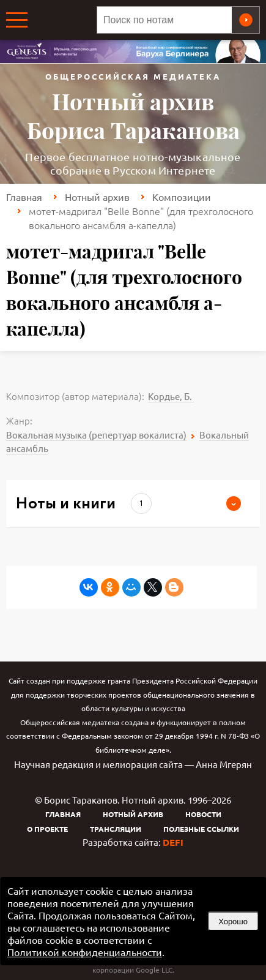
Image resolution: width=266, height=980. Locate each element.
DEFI (173, 842)
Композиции (182, 197)
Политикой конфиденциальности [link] (85, 952)
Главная (24, 197)
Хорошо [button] (233, 922)
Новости (203, 814)
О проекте (47, 829)
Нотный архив (97, 197)
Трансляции (116, 829)
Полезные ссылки (201, 829)
